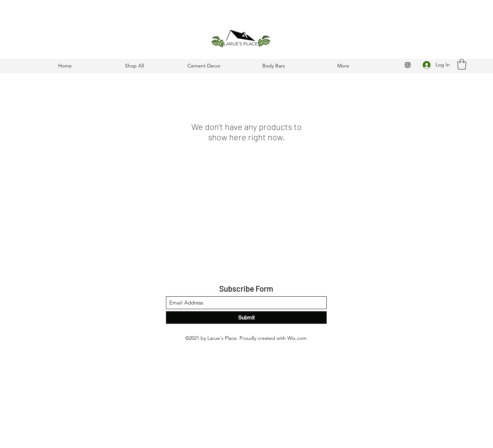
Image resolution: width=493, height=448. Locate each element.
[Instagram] (408, 65)
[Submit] (246, 318)
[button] (462, 64)
